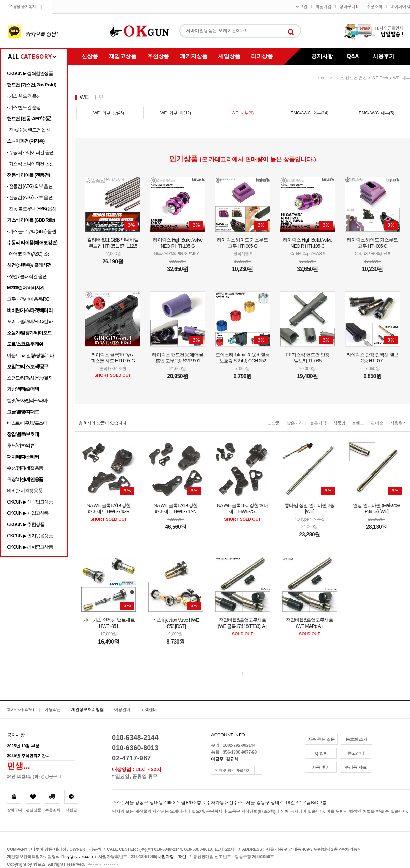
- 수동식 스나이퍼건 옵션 (30, 152)
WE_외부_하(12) (176, 113)
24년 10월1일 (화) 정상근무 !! (34, 776)
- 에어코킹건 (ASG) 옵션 (29, 254)
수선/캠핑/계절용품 (25, 468)
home (323, 78)
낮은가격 (295, 423)
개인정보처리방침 (87, 709)
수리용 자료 (356, 767)
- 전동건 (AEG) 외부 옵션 (30, 186)
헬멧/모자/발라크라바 (27, 400)
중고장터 (356, 753)
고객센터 (149, 709)
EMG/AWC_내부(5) (377, 113)
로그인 (302, 6)
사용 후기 (321, 767)
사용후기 (384, 56)
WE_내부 (401, 78)
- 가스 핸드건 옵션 (24, 96)
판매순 (377, 423)
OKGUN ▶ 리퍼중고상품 (30, 547)
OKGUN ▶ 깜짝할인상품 (30, 73)
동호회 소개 (357, 739)
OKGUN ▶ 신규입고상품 (30, 502)
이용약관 (53, 709)
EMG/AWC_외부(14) (310, 113)
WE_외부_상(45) (109, 113)
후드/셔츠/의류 (21, 445)
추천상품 (158, 56)
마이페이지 (400, 6)
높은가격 (318, 423)
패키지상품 (194, 56)
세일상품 (229, 56)
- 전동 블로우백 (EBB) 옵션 (31, 209)
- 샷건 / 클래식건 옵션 (27, 276)
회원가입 (323, 6)
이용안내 (122, 709)
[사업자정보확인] (172, 857)
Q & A (321, 753)
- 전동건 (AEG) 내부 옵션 (30, 197)
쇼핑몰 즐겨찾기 (23, 6)
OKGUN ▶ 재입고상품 (28, 513)
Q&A (353, 56)
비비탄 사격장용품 (24, 491)
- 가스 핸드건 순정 (24, 107)
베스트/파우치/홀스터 (27, 423)
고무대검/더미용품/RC (28, 299)
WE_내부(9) (243, 113)
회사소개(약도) (20, 709)
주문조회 (374, 6)
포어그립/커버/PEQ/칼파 (30, 321)
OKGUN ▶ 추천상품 (25, 524)
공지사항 (322, 56)
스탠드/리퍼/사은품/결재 (30, 378)
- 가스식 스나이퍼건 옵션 (30, 164)
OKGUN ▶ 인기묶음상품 (30, 536)
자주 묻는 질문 (321, 739)
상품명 (339, 423)
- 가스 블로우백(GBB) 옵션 (31, 231)
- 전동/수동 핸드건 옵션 (29, 130)
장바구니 (349, 6)
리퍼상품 (262, 56)
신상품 (90, 56)
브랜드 (358, 423)
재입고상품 (123, 56)
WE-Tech (380, 78)
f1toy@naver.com (77, 857)
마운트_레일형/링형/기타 (30, 355)
